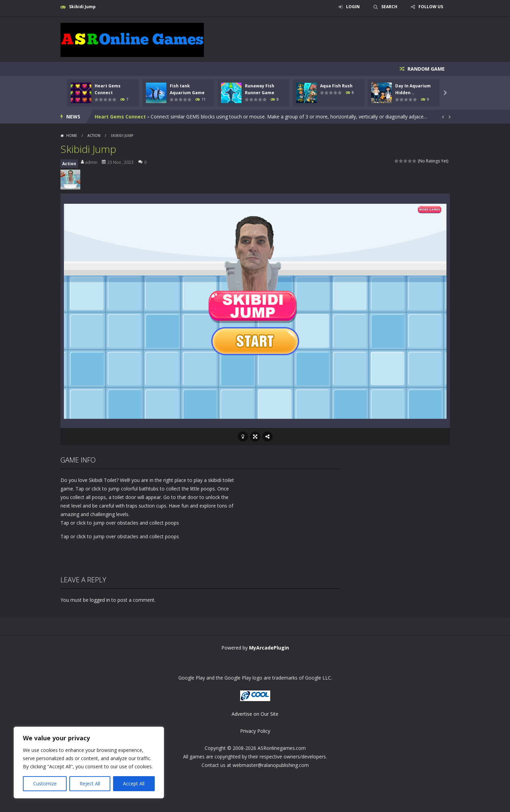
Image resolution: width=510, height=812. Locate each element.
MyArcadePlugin (269, 648)
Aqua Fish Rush (336, 86)
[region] (89, 763)
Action (94, 136)
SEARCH (389, 7)
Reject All (90, 783)
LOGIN (353, 7)
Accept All (134, 783)
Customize (45, 783)
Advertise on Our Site (255, 714)
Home (72, 136)
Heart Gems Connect (120, 117)
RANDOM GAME (425, 69)
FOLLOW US (431, 7)
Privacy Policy (255, 731)
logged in (100, 600)
